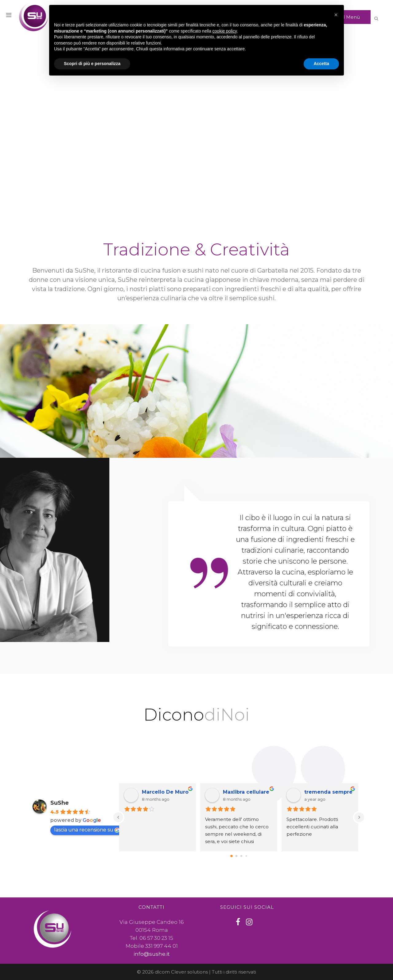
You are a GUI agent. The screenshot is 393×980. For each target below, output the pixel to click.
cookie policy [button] (225, 31)
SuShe (60, 803)
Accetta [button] (321, 64)
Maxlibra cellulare (246, 792)
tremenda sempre (328, 792)
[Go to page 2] (241, 856)
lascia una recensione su (87, 830)
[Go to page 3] (246, 856)
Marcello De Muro (165, 792)
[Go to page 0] (232, 856)
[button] (336, 15)
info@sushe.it (152, 954)
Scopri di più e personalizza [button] (92, 64)
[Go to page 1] (236, 856)
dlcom (162, 972)
